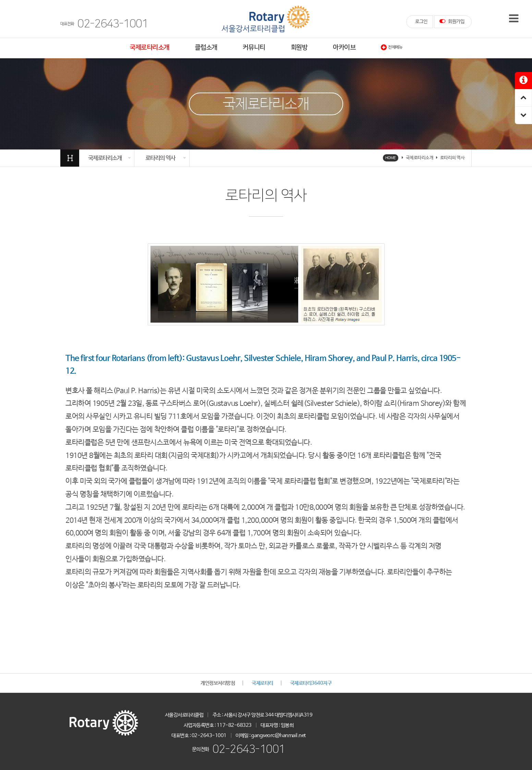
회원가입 (452, 21)
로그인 (421, 22)
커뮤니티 (254, 47)
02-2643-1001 (249, 749)
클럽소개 (206, 47)
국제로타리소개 (149, 47)
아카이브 (344, 47)
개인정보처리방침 (218, 683)
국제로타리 (262, 683)
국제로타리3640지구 (311, 683)
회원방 (299, 47)
